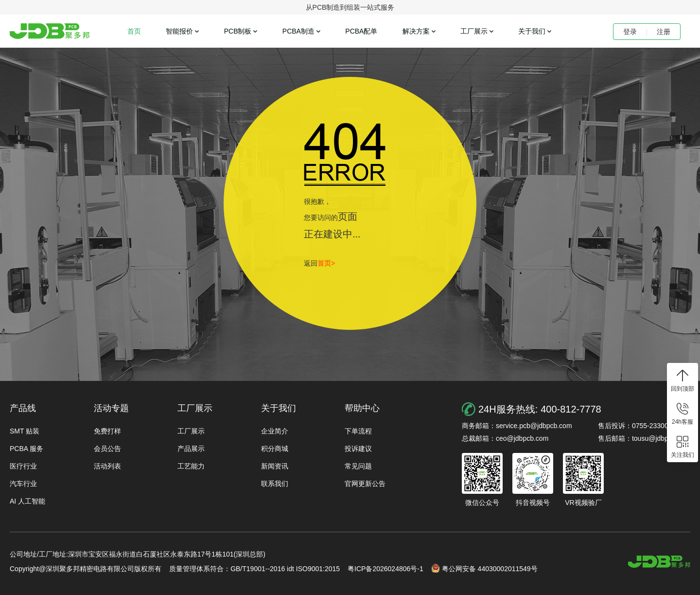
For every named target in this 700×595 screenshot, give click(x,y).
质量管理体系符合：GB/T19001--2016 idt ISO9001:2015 (254, 569)
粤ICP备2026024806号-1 (385, 569)
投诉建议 (358, 449)
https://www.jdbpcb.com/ (659, 562)
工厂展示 (474, 31)
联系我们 (275, 484)
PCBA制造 (298, 31)
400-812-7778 (571, 409)
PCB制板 (238, 31)
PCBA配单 (361, 31)
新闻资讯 (275, 466)
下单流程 (358, 431)
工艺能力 (191, 466)
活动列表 (107, 466)
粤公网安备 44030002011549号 (484, 568)
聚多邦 (50, 31)
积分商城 (275, 449)
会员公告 (107, 449)
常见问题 (358, 466)
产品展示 (191, 449)
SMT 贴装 (25, 431)
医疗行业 (23, 466)
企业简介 (275, 431)
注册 (664, 32)
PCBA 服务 (26, 449)
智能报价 (179, 31)
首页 (134, 31)
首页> (326, 263)
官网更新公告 (365, 484)
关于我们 (532, 31)
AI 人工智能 (27, 501)
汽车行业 (23, 484)
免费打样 (107, 431)
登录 (630, 32)
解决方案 (416, 31)
